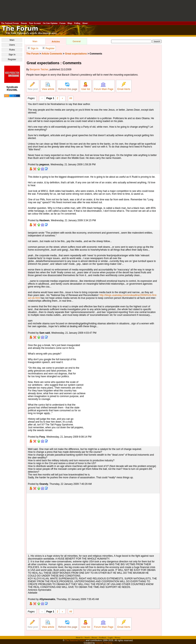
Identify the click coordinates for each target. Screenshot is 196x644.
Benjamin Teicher (39, 69)
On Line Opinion (50, 23)
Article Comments (52, 54)
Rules (12, 50)
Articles (56, 42)
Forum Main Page (104, 86)
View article (48, 86)
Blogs (70, 23)
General (76, 41)
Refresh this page (68, 86)
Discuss (94, 638)
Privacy (118, 638)
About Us (79, 638)
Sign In (12, 54)
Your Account (35, 23)
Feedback (102, 638)
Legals (110, 638)
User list (86, 86)
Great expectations (76, 54)
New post (33, 86)
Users (12, 45)
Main (12, 40)
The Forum (33, 54)
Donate (24, 23)
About (85, 23)
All (71, 98)
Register (12, 59)
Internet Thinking (104, 643)
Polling (77, 23)
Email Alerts (124, 86)
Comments (96, 54)
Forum (62, 23)
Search (87, 638)
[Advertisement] (98, 11)
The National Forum (10, 23)
